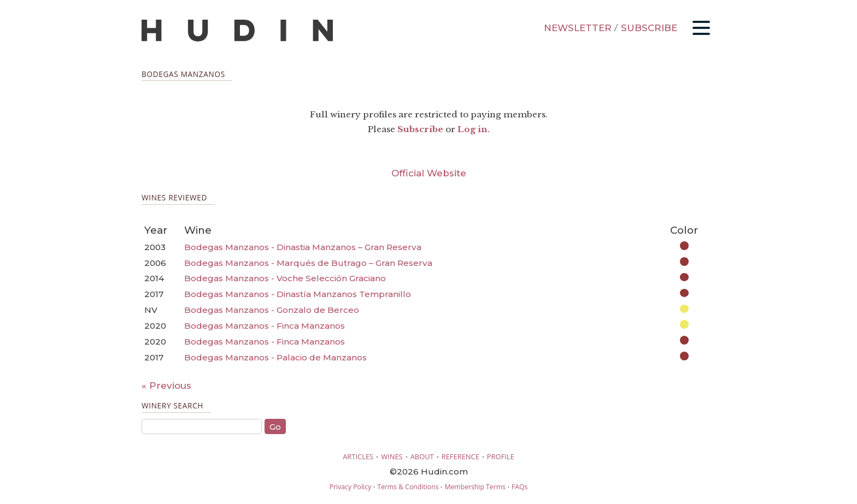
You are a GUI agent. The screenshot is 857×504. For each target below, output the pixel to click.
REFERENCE (460, 456)
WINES (392, 456)
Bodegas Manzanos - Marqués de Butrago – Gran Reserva (308, 263)
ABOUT (422, 456)
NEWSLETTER (578, 28)
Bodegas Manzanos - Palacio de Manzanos (275, 357)
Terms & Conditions (408, 487)
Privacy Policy (350, 487)
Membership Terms (475, 487)
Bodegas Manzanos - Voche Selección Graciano (285, 278)
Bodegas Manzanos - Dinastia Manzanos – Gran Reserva (303, 247)
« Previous (166, 386)
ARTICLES (358, 456)
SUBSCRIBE (649, 28)
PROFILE (501, 456)
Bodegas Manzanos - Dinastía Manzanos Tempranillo (298, 294)
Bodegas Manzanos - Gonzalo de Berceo (272, 310)
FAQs (520, 487)
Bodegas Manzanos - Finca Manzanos (265, 326)
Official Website (429, 173)
